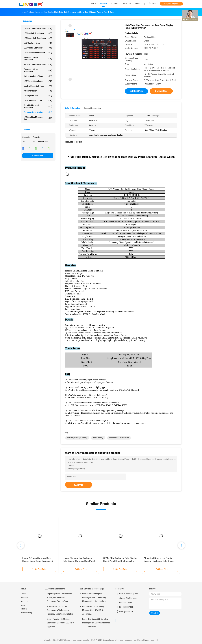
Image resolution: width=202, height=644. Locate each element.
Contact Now (38, 156)
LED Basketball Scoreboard (38, 38)
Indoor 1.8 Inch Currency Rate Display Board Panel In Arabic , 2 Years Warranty (38, 561)
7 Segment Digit (38, 91)
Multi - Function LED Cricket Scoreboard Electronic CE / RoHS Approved (61, 623)
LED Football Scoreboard (38, 33)
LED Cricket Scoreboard (38, 48)
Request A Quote (171, 4)
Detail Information (73, 108)
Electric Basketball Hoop (38, 86)
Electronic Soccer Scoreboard (38, 59)
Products (24, 598)
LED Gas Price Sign (38, 43)
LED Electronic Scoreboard (38, 28)
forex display (98, 438)
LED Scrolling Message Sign (38, 118)
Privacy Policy (26, 613)
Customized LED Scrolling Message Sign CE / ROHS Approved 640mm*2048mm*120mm (93, 611)
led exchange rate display (119, 438)
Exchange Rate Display (38, 112)
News (23, 605)
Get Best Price (136, 91)
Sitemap (24, 609)
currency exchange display (77, 438)
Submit (79, 485)
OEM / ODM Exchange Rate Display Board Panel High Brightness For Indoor (120, 561)
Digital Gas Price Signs (38, 76)
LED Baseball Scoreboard (38, 53)
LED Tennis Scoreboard (38, 81)
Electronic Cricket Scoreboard (38, 70)
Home (23, 594)
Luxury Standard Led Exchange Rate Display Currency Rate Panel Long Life (79, 561)
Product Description (92, 108)
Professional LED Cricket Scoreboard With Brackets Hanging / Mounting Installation (60, 610)
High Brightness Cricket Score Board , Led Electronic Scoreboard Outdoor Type (59, 598)
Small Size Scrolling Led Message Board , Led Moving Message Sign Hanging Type (94, 598)
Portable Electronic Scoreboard (38, 106)
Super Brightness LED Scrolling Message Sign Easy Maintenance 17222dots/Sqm (96, 623)
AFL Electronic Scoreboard (38, 64)
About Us (24, 601)
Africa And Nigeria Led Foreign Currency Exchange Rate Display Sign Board (159, 561)
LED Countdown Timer (38, 100)
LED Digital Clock (38, 96)
